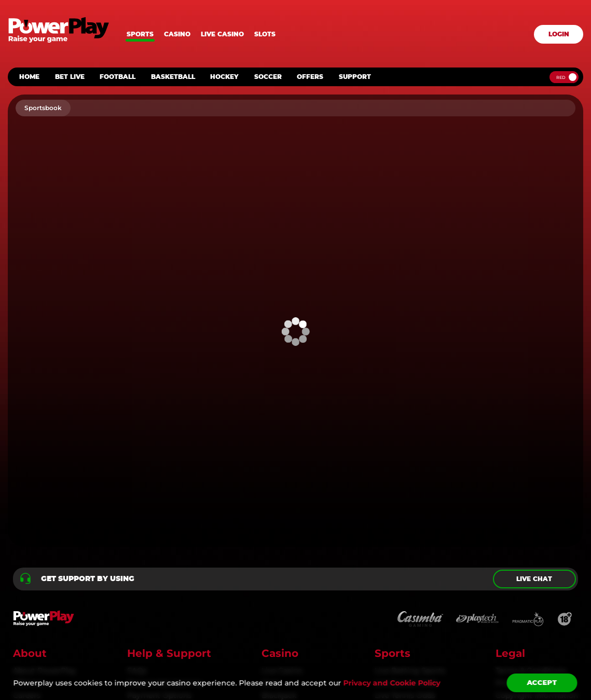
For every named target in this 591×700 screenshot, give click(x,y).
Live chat (534, 579)
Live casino (222, 34)
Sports (140, 34)
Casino (177, 34)
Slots (265, 34)
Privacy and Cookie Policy (391, 683)
